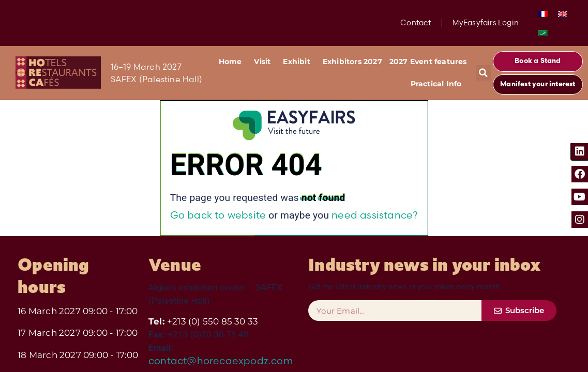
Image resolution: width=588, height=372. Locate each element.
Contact (416, 23)
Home (233, 62)
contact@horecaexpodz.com (221, 361)
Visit (265, 62)
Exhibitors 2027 (352, 61)
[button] (484, 73)
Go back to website (218, 215)
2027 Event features (428, 61)
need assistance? (375, 215)
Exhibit (299, 62)
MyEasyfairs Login (486, 23)
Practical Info (439, 84)
